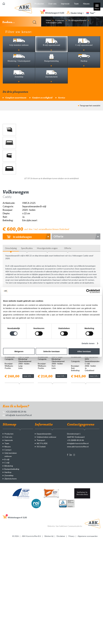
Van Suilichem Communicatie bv (69, 526)
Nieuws (86, 4)
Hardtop (8, 472)
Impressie (65, 4)
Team (76, 4)
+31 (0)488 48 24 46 (14, 412)
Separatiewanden (44, 434)
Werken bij (49, 536)
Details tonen (88, 343)
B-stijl (7, 459)
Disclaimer (61, 536)
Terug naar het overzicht (89, 106)
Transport (41, 440)
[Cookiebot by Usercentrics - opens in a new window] (88, 291)
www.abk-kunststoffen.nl (78, 447)
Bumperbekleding (12, 469)
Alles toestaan (84, 351)
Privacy (71, 536)
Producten (39, 4)
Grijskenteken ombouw (46, 437)
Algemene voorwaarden (88, 536)
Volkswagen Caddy (54, 23)
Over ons (52, 4)
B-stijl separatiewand (78, 20)
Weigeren (19, 351)
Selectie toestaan (52, 351)
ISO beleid (41, 447)
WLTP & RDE (42, 443)
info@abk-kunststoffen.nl (17, 415)
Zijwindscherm (11, 479)
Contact (8, 450)
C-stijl (7, 463)
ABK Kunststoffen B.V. (32, 536)
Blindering (9, 466)
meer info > (28, 376)
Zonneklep (9, 475)
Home (48, 20)
